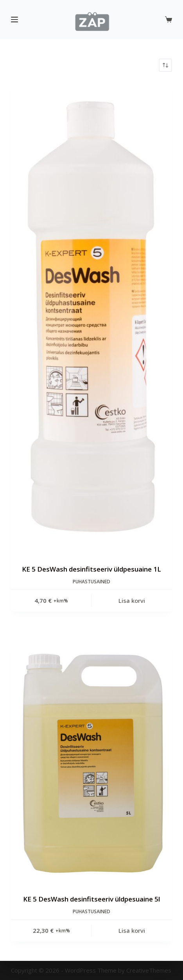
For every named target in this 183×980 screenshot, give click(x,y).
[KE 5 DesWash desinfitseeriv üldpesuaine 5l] (91, 764)
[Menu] (14, 20)
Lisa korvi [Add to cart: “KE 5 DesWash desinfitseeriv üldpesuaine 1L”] (132, 600)
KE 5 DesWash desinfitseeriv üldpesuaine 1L (91, 569)
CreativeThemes (149, 970)
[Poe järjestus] (165, 65)
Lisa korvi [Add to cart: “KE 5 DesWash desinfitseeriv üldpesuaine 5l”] (132, 930)
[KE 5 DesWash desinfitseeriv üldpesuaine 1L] (91, 318)
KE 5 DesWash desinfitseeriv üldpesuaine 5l (91, 899)
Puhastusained (91, 582)
